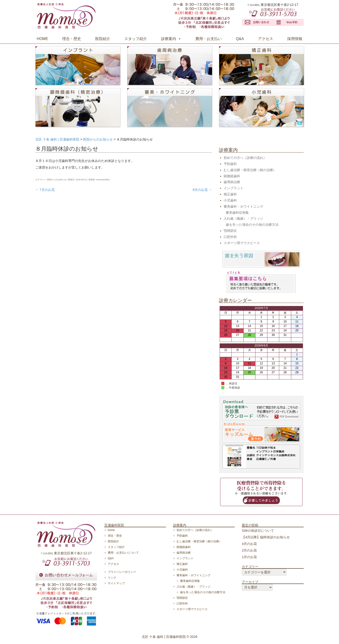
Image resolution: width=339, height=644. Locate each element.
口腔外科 (230, 237)
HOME (42, 39)
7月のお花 (45, 190)
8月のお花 (202, 190)
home (111, 530)
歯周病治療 (232, 182)
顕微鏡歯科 (232, 176)
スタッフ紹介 (136, 39)
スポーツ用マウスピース (242, 243)
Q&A (240, 39)
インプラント (234, 188)
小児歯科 (230, 200)
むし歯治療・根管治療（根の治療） (250, 170)
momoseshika (103, 180)
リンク (112, 578)
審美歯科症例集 (237, 213)
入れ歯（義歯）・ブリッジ (243, 218)
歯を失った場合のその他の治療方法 (252, 225)
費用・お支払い (209, 39)
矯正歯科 (230, 194)
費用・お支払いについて (123, 553)
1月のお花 (249, 557)
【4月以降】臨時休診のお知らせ (266, 537)
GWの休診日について (258, 531)
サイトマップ (116, 583)
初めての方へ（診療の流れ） (245, 158)
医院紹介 (103, 39)
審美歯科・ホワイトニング (243, 206)
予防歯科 (230, 164)
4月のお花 (249, 544)
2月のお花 (249, 550)
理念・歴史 (72, 39)
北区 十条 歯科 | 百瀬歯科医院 (164, 637)
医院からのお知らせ (57, 180)
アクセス (266, 39)
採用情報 (295, 39)
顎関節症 (230, 231)
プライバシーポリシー (122, 572)
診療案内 (169, 39)
